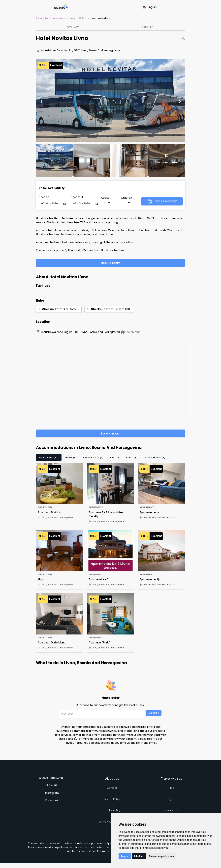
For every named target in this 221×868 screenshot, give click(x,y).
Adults (105, 198)
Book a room (111, 263)
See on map (131, 333)
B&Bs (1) (134, 458)
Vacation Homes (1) (158, 458)
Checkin (44, 197)
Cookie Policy (112, 811)
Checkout (77, 197)
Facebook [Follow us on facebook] (52, 801)
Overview (73, 27)
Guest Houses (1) (95, 458)
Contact (112, 788)
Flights (172, 800)
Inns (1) (117, 458)
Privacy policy (112, 800)
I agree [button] (125, 856)
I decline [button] (139, 856)
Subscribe (154, 713)
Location (148, 27)
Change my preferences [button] (161, 856)
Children (126, 198)
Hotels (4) (72, 458)
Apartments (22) (49, 458)
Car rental (172, 811)
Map (171, 788)
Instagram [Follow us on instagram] (52, 794)
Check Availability (162, 202)
